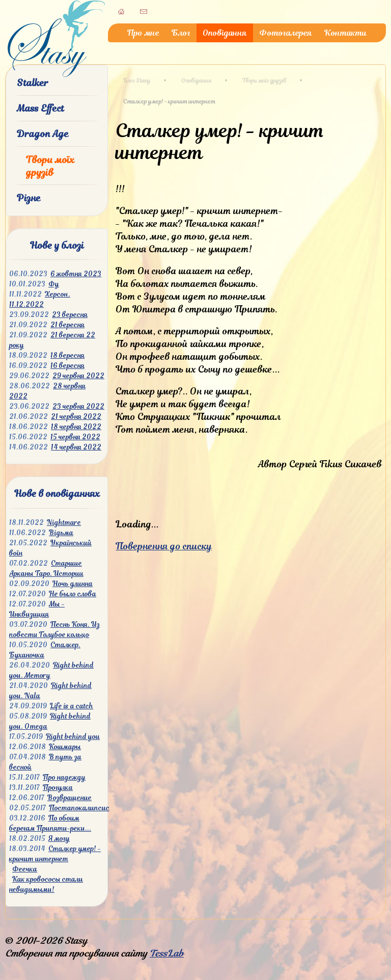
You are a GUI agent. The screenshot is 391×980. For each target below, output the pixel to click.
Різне (29, 198)
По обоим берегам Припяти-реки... (50, 823)
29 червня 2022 (78, 376)
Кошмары (65, 747)
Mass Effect (40, 108)
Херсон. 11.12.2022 (40, 299)
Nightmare (64, 523)
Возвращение (69, 798)
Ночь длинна (73, 584)
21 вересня (67, 325)
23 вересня (70, 315)
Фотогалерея (286, 33)
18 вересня (67, 355)
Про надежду (64, 777)
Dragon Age (43, 134)
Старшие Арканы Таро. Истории (46, 568)
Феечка (25, 869)
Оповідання (225, 33)
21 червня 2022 (76, 417)
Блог (181, 33)
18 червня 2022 (76, 427)
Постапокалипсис (79, 808)
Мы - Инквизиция (37, 609)
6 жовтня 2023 (76, 274)
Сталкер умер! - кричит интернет (55, 854)
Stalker (33, 83)
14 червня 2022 (76, 447)
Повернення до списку (164, 546)
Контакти (345, 33)
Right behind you (73, 737)
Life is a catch (72, 706)
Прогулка (58, 788)
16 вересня (67, 366)
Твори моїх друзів (50, 166)
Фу (54, 284)
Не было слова (73, 594)
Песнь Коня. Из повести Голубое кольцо (54, 630)
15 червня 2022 (75, 437)
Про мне (143, 33)
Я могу (59, 839)
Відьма (61, 533)
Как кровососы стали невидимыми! (46, 884)
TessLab (167, 953)
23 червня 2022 (78, 406)
